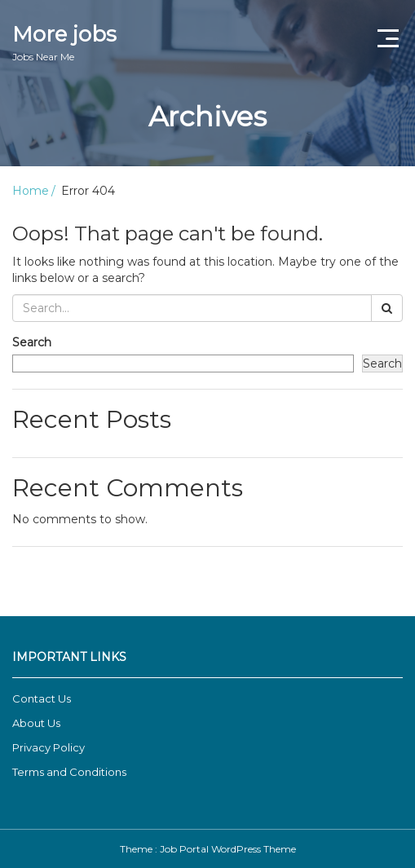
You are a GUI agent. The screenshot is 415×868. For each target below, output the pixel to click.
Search (32, 342)
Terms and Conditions (69, 772)
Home (31, 191)
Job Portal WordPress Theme (228, 849)
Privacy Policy (49, 747)
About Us (36, 723)
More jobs (64, 42)
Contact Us (42, 698)
